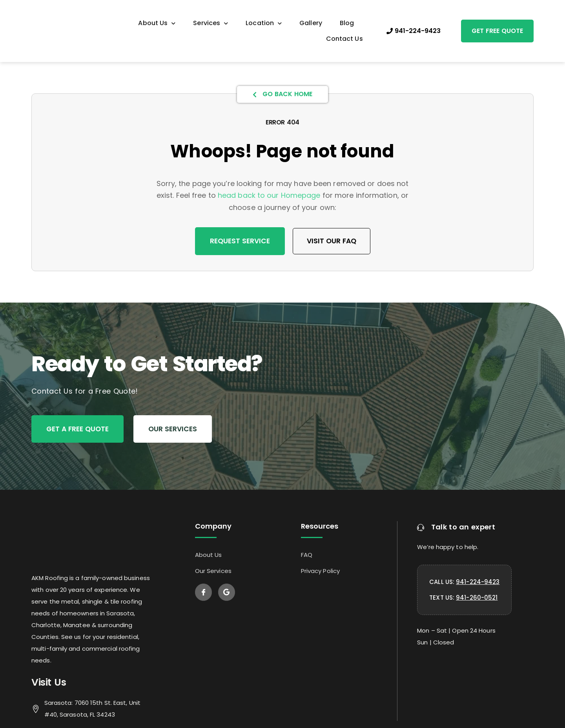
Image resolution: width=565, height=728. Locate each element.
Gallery (311, 23)
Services (211, 23)
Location (264, 23)
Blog (347, 23)
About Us (157, 23)
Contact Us (344, 39)
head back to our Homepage (269, 195)
